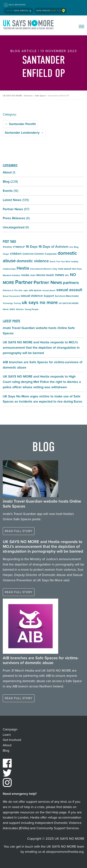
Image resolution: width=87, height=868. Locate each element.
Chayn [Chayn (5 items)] (6, 254)
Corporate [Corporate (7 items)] (51, 254)
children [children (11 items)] (16, 254)
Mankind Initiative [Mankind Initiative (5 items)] (12, 275)
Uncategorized (14, 227)
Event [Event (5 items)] (53, 262)
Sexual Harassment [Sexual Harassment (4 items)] (11, 296)
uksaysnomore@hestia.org (65, 852)
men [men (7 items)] (33, 275)
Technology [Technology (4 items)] (8, 303)
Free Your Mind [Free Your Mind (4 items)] (63, 262)
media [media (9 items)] (25, 275)
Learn (7, 735)
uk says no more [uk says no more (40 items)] (40, 302)
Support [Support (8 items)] (49, 296)
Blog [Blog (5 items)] (76, 247)
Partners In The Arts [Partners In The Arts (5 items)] (13, 290)
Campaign (10, 729)
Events (8, 191)
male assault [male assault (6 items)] (65, 269)
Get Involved (12, 740)
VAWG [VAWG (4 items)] (12, 309)
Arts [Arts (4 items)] (71, 247)
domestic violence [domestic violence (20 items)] (33, 261)
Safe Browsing (15, 5)
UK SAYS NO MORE (29, 25)
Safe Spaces (19, 11)
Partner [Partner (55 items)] (24, 282)
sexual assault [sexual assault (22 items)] (69, 290)
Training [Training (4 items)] (17, 303)
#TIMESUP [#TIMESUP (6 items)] (19, 247)
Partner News (13, 209)
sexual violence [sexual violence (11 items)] (32, 296)
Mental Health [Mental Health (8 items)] (45, 275)
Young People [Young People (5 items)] (32, 309)
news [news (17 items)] (60, 275)
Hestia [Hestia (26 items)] (23, 268)
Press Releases (14, 218)
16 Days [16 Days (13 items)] (32, 247)
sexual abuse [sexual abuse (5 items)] (49, 290)
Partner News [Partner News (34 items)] (48, 282)
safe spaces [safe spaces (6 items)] (35, 290)
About (7, 172)
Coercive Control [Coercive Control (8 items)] (33, 254)
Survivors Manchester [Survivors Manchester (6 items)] (67, 296)
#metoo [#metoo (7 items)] (7, 247)
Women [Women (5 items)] (20, 309)
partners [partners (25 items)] (71, 282)
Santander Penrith (20, 124)
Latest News (12, 200)
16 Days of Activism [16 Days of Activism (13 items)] (53, 247)
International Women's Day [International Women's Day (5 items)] (44, 269)
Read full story (19, 531)
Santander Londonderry (24, 133)
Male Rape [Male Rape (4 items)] (77, 269)
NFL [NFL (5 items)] (67, 275)
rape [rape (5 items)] (26, 290)
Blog (6, 182)
